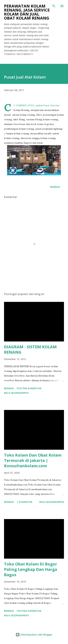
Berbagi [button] (55, 187)
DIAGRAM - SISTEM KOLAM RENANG (30, 349)
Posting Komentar (29, 388)
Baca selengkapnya (16, 393)
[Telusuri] (54, 6)
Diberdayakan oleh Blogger (34, 635)
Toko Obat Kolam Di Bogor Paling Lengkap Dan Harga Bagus (31, 569)
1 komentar (25, 502)
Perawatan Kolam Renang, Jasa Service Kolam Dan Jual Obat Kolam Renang (27, 12)
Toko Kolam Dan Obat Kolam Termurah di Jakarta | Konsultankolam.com (33, 460)
